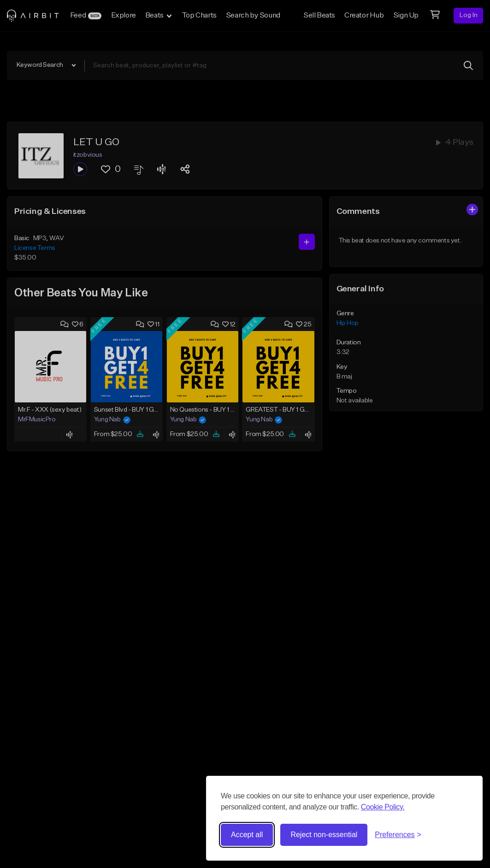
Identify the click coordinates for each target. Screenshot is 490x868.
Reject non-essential (324, 835)
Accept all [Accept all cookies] (247, 835)
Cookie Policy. (383, 807)
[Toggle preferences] (398, 835)
